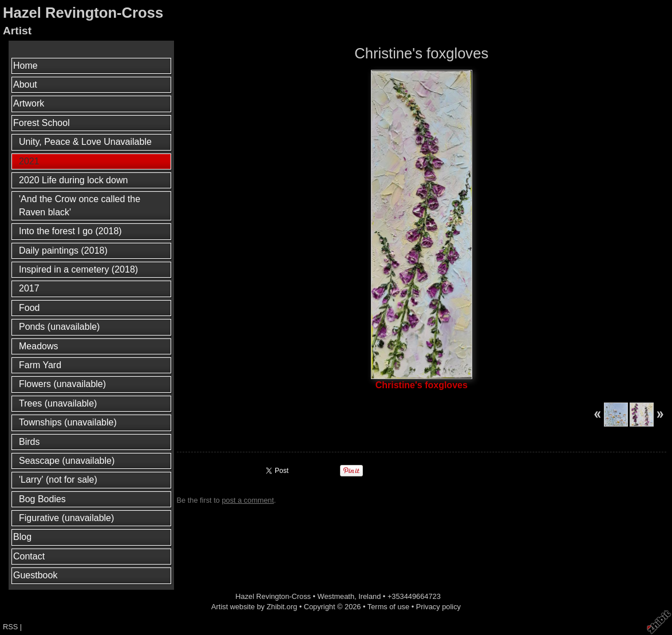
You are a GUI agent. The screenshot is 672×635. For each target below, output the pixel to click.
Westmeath (336, 596)
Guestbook (35, 575)
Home (25, 66)
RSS (10, 627)
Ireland (369, 596)
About (25, 84)
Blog (22, 537)
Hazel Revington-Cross (83, 13)
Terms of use (388, 607)
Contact (29, 556)
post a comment (248, 500)
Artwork (29, 103)
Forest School (41, 123)
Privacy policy (438, 607)
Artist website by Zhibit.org (254, 607)
